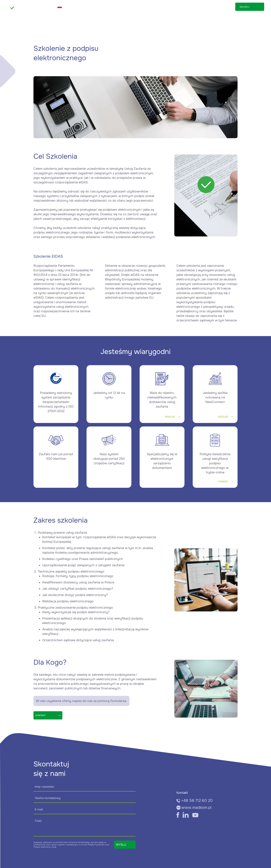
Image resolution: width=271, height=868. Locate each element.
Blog (208, 7)
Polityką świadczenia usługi (45, 847)
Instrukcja (138, 7)
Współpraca (158, 7)
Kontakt (221, 7)
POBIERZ (226, 482)
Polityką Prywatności (96, 845)
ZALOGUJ (245, 7)
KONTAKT (48, 715)
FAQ (197, 7)
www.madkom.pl (194, 808)
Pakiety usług (180, 7)
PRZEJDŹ (173, 417)
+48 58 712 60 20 (195, 801)
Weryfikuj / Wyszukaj (113, 7)
